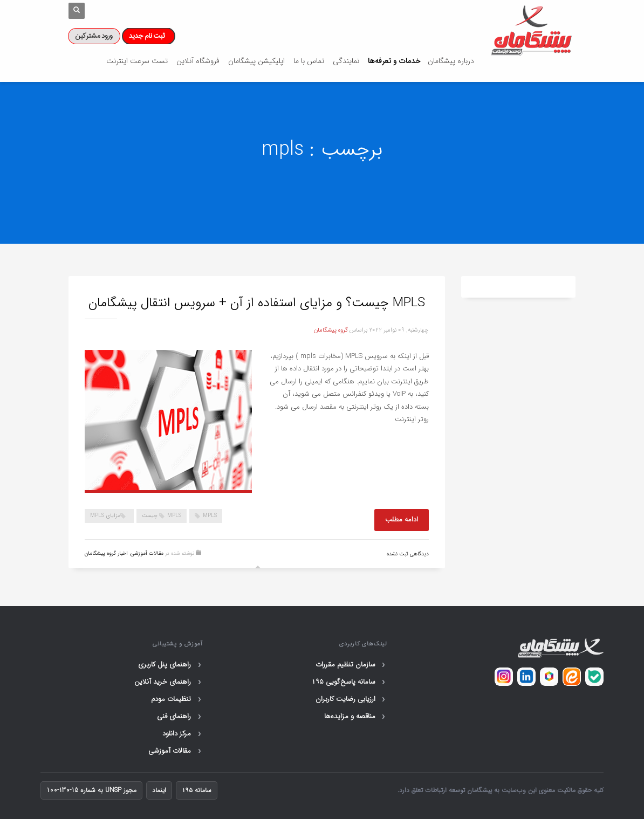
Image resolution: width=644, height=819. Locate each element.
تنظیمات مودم (177, 699)
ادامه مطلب (402, 519)
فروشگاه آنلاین (198, 61)
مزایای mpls (105, 516)
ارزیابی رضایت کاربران (351, 699)
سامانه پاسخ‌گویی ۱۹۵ (349, 682)
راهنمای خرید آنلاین (169, 682)
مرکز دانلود (183, 734)
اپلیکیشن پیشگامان (256, 61)
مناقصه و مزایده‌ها (356, 717)
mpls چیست (162, 516)
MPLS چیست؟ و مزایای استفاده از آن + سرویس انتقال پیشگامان (259, 303)
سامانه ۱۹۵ (197, 790)
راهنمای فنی (180, 717)
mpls (210, 516)
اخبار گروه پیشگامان (106, 553)
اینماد (159, 790)
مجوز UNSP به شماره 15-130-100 (91, 790)
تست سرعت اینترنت (137, 61)
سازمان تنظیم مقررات (351, 665)
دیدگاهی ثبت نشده (408, 554)
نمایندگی (346, 61)
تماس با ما (309, 61)
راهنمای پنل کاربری (170, 665)
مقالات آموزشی (147, 553)
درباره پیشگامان (451, 61)
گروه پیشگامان (331, 330)
